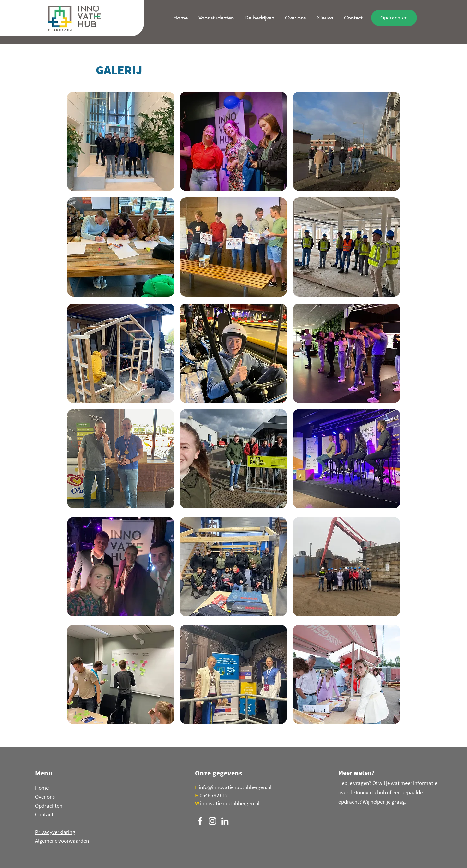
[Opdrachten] (394, 18)
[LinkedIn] (225, 821)
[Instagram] (212, 821)
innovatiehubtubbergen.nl (230, 803)
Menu (44, 773)
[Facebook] (200, 821)
